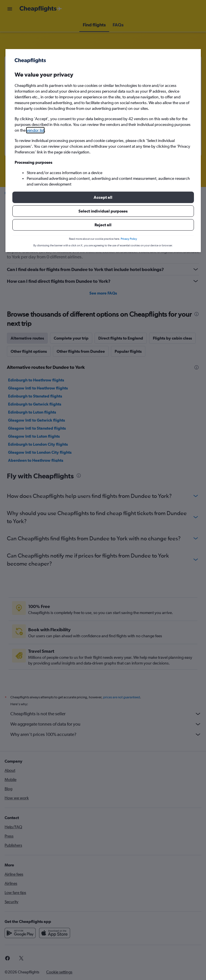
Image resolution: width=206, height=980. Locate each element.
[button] (103, 197)
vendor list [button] (35, 130)
